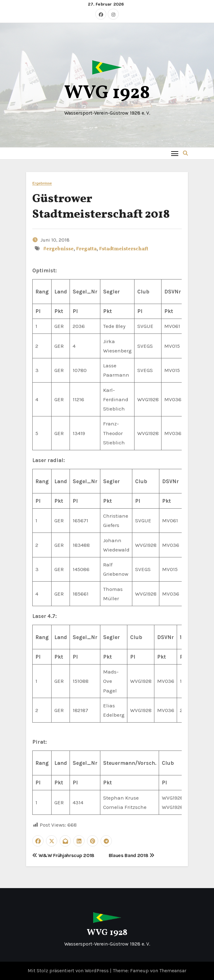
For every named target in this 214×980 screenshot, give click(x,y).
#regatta (86, 249)
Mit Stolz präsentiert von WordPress (69, 971)
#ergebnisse (58, 249)
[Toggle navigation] (175, 153)
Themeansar (173, 971)
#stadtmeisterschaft (123, 249)
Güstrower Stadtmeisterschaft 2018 (101, 207)
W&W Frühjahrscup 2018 (63, 855)
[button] (185, 153)
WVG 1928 (107, 93)
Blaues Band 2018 (132, 855)
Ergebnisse (42, 183)
